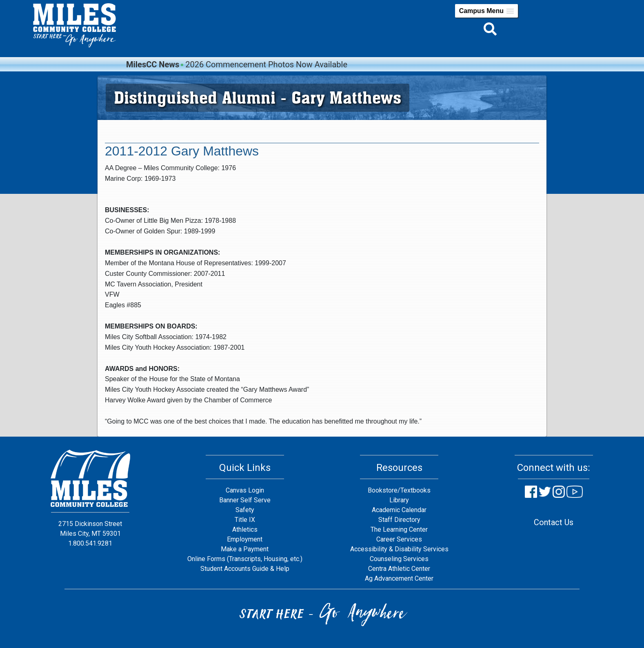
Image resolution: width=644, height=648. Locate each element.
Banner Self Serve (245, 500)
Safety (245, 510)
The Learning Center (399, 529)
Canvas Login (245, 490)
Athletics (245, 529)
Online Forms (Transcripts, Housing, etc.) (245, 559)
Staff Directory (399, 520)
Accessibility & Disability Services (399, 549)
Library (399, 500)
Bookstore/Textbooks (399, 490)
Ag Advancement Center (399, 578)
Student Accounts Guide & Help (245, 569)
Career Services (399, 539)
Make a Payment (245, 549)
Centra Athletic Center (399, 569)
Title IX (245, 520)
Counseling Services (399, 559)
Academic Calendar (399, 510)
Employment (245, 539)
